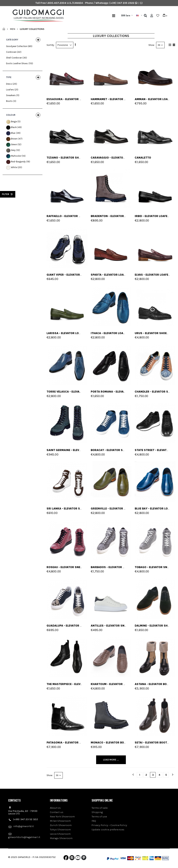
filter (8, 194)
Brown (14, 139)
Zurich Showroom (61, 825)
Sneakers (11, 95)
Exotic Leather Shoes (17, 63)
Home (4, 29)
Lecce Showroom (60, 834)
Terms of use (99, 816)
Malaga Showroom (61, 838)
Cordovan (11, 52)
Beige (14, 122)
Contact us (57, 812)
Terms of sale (100, 808)
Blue (13, 133)
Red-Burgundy (18, 162)
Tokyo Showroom (60, 829)
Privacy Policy (100, 825)
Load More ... (111, 760)
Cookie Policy (119, 825)
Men (13, 29)
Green (14, 144)
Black (14, 127)
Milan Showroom (60, 821)
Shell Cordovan (14, 58)
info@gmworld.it (23, 826)
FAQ (94, 821)
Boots (9, 101)
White (14, 167)
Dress (9, 84)
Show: (151, 45)
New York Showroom (62, 816)
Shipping (97, 812)
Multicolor (16, 156)
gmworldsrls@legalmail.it (24, 837)
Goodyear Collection (17, 46)
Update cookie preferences (108, 829)
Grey (13, 150)
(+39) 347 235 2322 (122, 3)
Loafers (10, 90)
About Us (55, 808)
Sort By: (50, 45)
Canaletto (143, 158)
